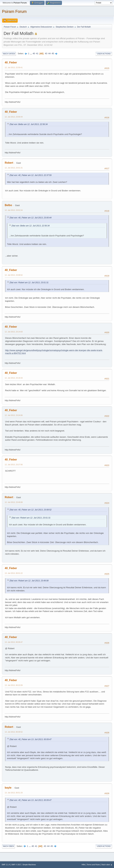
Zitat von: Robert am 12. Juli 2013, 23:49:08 (29, 581)
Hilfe (83, 865)
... (31, 53)
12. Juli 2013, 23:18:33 (14, 378)
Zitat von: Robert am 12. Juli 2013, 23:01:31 (29, 283)
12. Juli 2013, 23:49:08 (14, 502)
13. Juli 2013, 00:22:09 (14, 685)
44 (49, 53)
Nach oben (8, 846)
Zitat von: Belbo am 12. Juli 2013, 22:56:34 (29, 124)
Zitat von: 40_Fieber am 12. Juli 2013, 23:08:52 (30, 510)
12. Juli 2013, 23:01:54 (14, 210)
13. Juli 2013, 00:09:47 (14, 642)
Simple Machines (29, 865)
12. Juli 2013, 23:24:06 (14, 415)
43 (46, 53)
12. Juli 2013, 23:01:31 (14, 168)
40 (34, 53)
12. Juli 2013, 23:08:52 (14, 275)
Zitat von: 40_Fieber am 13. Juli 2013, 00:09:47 (30, 739)
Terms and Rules (93, 865)
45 (53, 53)
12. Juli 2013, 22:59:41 (14, 67)
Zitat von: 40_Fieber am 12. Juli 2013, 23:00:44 (30, 218)
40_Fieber (11, 62)
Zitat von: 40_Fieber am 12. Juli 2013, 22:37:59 (30, 175)
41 (37, 53)
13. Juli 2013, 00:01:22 (14, 573)
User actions (104, 54)
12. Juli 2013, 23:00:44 (14, 117)
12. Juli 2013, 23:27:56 (14, 465)
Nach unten (9, 54)
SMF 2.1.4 (6, 865)
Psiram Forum (14, 11)
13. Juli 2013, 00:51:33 (14, 793)
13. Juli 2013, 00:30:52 (14, 732)
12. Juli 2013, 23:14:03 (14, 332)
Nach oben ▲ (107, 865)
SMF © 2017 (16, 865)
